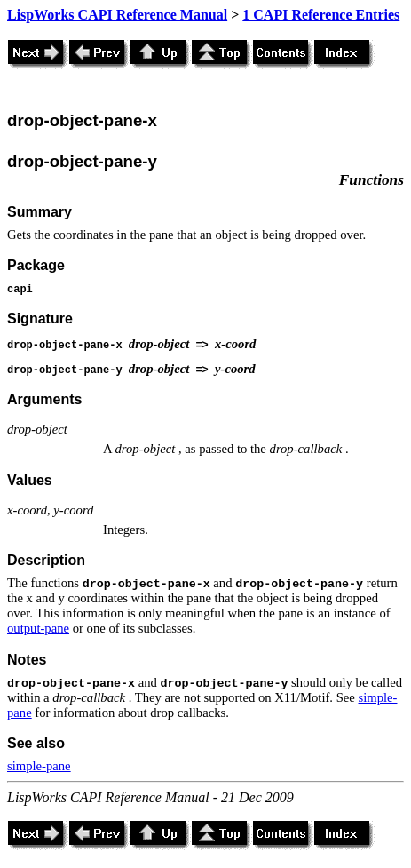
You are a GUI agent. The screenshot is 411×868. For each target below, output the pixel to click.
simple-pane (39, 766)
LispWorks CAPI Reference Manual (117, 15)
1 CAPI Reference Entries (321, 15)
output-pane (38, 628)
